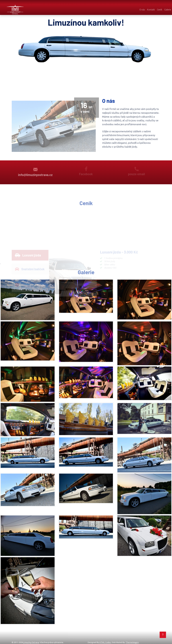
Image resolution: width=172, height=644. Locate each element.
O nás (142, 10)
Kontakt (151, 10)
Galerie (168, 10)
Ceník (160, 10)
